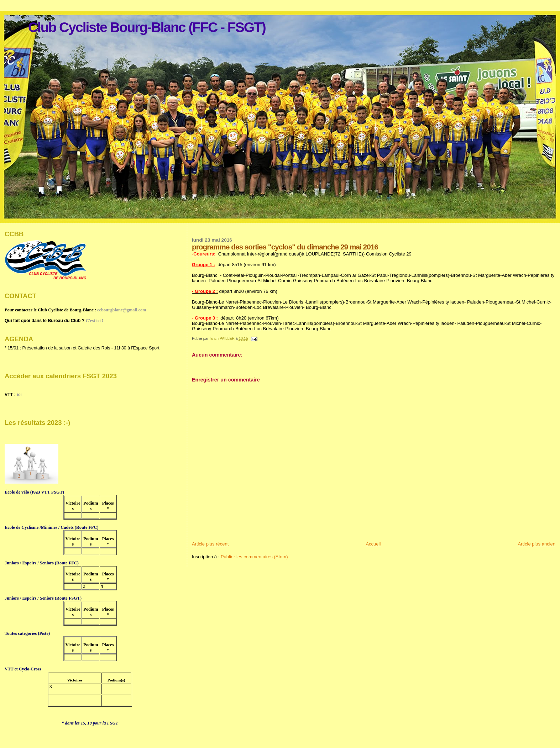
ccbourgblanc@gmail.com (122, 310)
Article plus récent (210, 544)
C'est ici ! (95, 321)
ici (19, 395)
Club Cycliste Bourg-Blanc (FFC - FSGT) (147, 27)
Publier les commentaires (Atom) (254, 557)
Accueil (373, 544)
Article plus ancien (537, 544)
